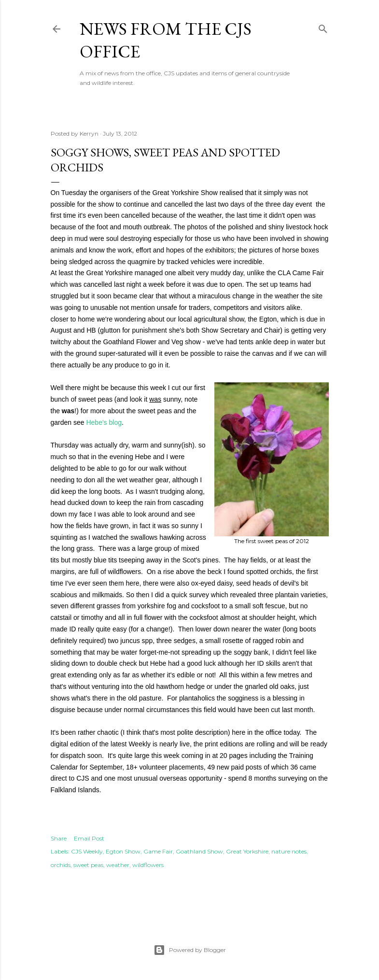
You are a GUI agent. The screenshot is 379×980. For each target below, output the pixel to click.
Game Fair (158, 851)
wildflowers (148, 865)
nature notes (289, 851)
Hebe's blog (104, 422)
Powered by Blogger (190, 950)
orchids (61, 865)
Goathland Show (199, 851)
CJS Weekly (87, 851)
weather (118, 865)
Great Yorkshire (247, 851)
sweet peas (88, 865)
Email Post (89, 838)
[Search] (323, 27)
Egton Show (123, 851)
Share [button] (59, 838)
